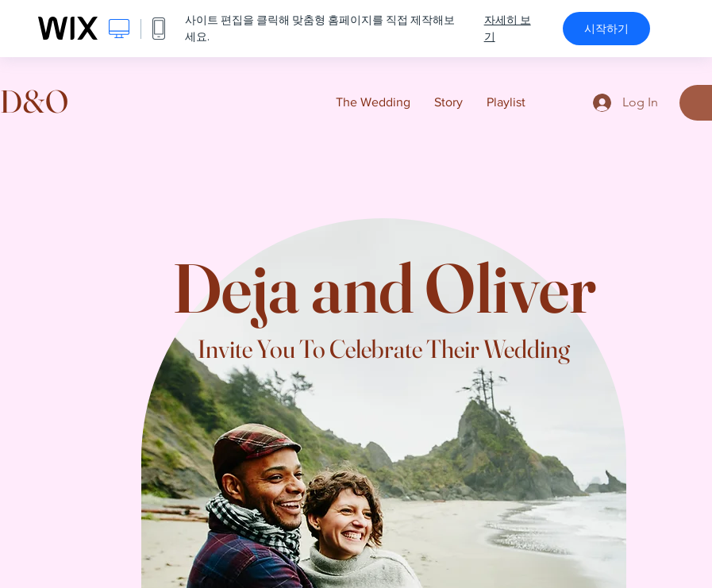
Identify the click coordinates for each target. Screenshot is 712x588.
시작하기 (606, 29)
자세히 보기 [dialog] (508, 28)
